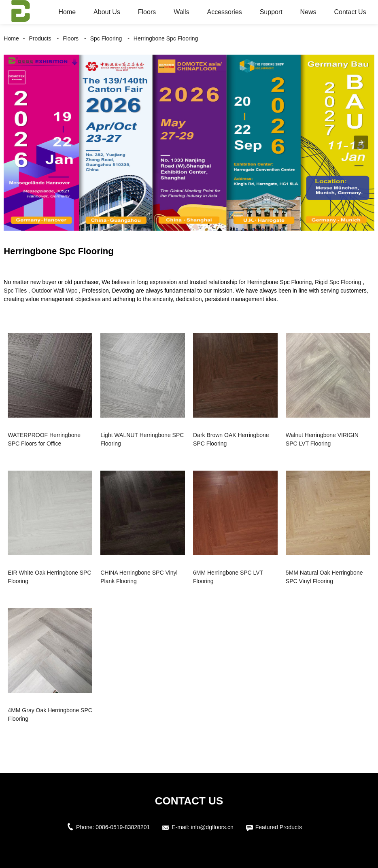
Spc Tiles (15, 291)
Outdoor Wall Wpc (54, 291)
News (308, 12)
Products (40, 38)
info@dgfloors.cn (212, 827)
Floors (147, 12)
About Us (107, 12)
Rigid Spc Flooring (338, 282)
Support (271, 12)
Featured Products (279, 827)
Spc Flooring (106, 38)
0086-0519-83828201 (123, 827)
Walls (182, 12)
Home (67, 12)
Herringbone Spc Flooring (166, 38)
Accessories (225, 12)
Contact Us (350, 12)
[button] (361, 142)
